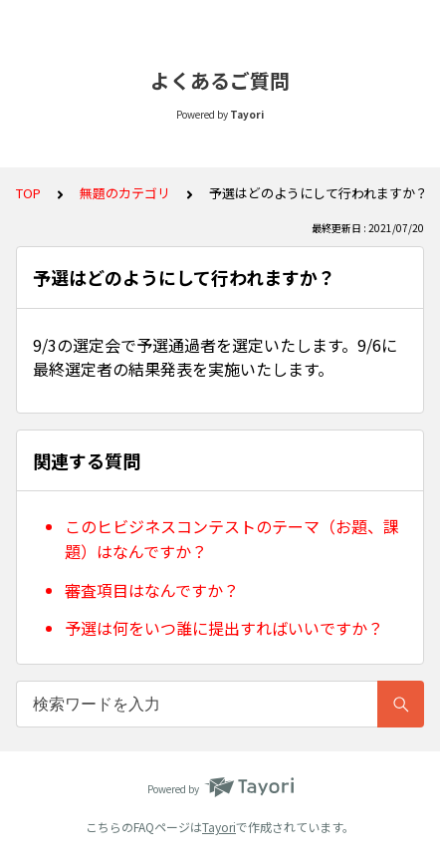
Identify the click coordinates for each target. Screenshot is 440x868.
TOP (28, 193)
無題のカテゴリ (125, 193)
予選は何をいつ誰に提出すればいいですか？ (224, 628)
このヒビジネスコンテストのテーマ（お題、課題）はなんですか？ (232, 539)
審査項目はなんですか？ (152, 590)
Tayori (219, 827)
